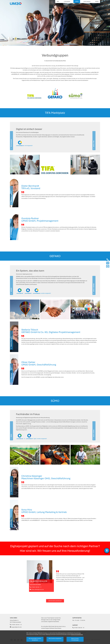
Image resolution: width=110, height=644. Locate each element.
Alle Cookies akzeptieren (55, 639)
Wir (58, 2)
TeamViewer (58, 628)
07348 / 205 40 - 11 (36, 587)
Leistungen (87, 2)
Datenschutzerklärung (77, 635)
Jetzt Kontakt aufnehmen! (55, 601)
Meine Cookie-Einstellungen (75, 639)
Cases (77, 2)
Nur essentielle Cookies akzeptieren (35, 639)
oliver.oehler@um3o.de (37, 590)
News (97, 2)
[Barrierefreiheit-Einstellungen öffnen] (107, 551)
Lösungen (67, 2)
